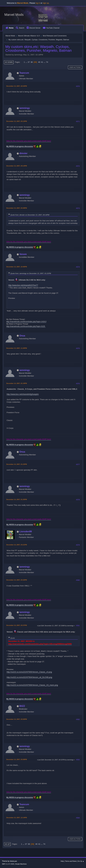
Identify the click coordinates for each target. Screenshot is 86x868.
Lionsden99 (26, 532)
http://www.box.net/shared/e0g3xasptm (23, 394)
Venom (23, 254)
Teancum (24, 73)
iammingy (25, 108)
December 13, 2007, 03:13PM (17, 121)
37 (29, 62)
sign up (46, 3)
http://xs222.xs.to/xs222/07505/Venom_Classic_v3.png (29, 672)
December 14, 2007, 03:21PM (17, 545)
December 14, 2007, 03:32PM (17, 580)
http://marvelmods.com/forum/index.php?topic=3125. (26, 326)
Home (10, 28)
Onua (22, 336)
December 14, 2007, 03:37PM (17, 625)
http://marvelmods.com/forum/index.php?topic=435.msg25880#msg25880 (40, 644)
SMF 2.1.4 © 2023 (8, 864)
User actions (75, 67)
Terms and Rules (71, 861)
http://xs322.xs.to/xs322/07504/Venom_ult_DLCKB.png (29, 677)
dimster (23, 153)
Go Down (9, 62)
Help (62, 861)
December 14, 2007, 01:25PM (17, 499)
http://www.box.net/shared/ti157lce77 (23, 285)
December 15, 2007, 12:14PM (17, 818)
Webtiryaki (13, 861)
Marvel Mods (14, 15)
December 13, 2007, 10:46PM (17, 267)
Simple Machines (21, 864)
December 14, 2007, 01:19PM (17, 383)
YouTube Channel (51, 28)
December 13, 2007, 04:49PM (17, 208)
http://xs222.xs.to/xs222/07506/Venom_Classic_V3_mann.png (32, 685)
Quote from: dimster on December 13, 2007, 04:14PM (30, 215)
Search (20, 28)
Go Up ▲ (81, 861)
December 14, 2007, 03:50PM (17, 719)
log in (38, 3)
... (26, 62)
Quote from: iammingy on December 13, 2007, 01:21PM (31, 273)
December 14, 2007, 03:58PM (17, 759)
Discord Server (34, 28)
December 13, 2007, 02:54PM (17, 86)
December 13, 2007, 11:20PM (17, 348)
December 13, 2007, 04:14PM (17, 166)
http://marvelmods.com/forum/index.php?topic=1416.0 (26, 322)
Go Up (7, 844)
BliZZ (22, 706)
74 (47, 62)
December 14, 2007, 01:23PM (17, 464)
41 (42, 62)
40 (39, 62)
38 (32, 62)
